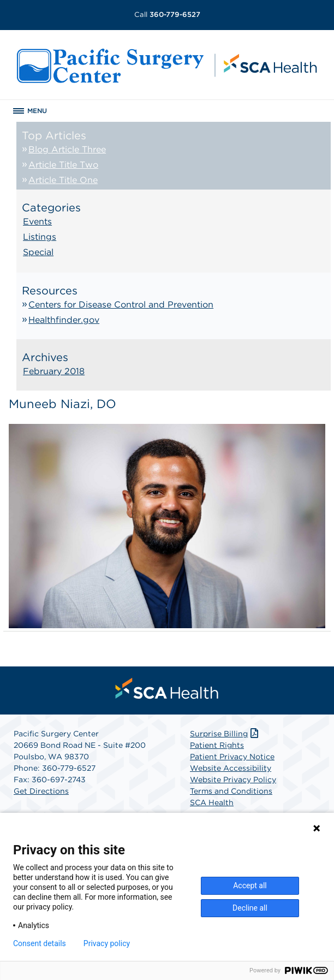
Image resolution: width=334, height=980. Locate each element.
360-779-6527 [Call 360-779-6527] (167, 14)
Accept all (250, 885)
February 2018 (54, 371)
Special (38, 252)
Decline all (250, 908)
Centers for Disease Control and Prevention (121, 305)
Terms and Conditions (231, 791)
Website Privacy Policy (233, 780)
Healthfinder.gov (64, 320)
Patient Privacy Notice (232, 757)
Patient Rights (217, 745)
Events (37, 222)
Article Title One (63, 180)
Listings (40, 237)
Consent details (40, 943)
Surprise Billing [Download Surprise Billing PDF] (225, 734)
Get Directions (41, 791)
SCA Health (212, 802)
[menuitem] (167, 688)
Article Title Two (63, 165)
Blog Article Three (67, 149)
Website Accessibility (231, 768)
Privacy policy (107, 943)
